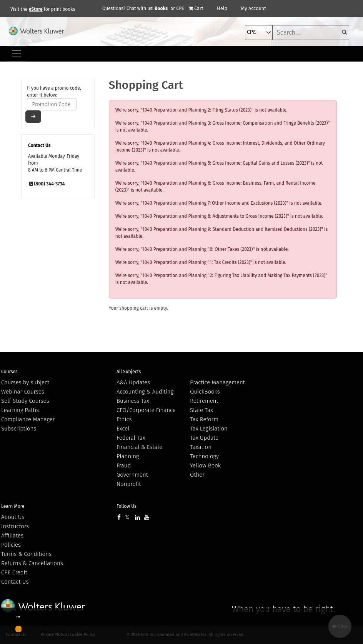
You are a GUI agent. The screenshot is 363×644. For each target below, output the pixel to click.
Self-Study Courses (25, 401)
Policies (11, 545)
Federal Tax (131, 438)
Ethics (124, 419)
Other (197, 475)
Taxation (201, 447)
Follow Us (127, 506)
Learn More (13, 506)
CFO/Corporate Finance (146, 410)
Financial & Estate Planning (139, 452)
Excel (123, 429)
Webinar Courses (23, 392)
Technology (204, 456)
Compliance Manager (28, 419)
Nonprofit (129, 484)
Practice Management (217, 382)
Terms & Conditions (26, 554)
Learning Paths (20, 410)
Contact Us (15, 582)
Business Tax (133, 401)
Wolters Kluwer (43, 606)
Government (132, 475)
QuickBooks (205, 392)
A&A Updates (133, 382)
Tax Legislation (209, 429)
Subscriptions (19, 429)
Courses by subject (25, 382)
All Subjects (129, 372)
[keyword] (311, 33)
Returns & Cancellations (32, 563)
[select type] (259, 33)
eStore (36, 9)
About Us (13, 517)
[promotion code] (52, 104)
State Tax (201, 410)
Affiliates (12, 536)
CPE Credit (14, 572)
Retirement (204, 401)
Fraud (124, 465)
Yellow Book (205, 465)
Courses (9, 372)
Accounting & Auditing (145, 392)
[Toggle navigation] (17, 54)
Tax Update (204, 438)
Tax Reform (204, 419)
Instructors (15, 526)
